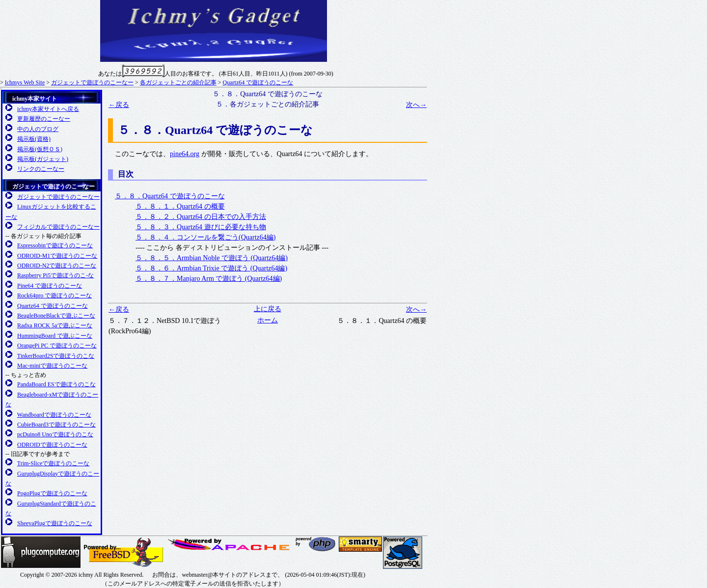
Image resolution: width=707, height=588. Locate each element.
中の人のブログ (38, 129)
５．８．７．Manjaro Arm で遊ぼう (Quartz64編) (209, 279)
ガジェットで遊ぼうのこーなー (92, 82)
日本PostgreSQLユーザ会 (403, 553)
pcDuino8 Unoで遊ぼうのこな (55, 434)
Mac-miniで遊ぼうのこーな (52, 366)
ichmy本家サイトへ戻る (48, 109)
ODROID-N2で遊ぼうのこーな (57, 266)
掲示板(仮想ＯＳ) (40, 149)
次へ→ (416, 105)
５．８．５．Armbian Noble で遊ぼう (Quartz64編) (212, 258)
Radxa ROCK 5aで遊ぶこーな (55, 325)
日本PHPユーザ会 (316, 544)
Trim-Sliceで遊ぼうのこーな (54, 463)
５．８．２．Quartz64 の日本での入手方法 (201, 217)
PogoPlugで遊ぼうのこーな (52, 493)
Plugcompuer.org (41, 552)
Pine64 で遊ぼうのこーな (50, 286)
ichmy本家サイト (35, 99)
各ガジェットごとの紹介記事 (178, 82)
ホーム (268, 320)
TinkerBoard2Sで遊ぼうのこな (56, 356)
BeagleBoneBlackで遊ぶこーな (56, 316)
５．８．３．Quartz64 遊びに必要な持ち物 (201, 227)
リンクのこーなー (41, 169)
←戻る (119, 105)
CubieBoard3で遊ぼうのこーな (56, 425)
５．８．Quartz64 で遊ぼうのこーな (170, 196)
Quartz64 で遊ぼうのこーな (258, 82)
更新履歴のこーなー (44, 119)
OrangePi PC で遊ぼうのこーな (57, 346)
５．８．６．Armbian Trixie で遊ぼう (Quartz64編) (211, 268)
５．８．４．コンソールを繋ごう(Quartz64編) (205, 237)
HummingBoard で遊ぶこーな (55, 336)
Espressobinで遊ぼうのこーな (55, 245)
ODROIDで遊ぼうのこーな (52, 445)
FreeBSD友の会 (123, 552)
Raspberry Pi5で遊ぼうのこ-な (55, 275)
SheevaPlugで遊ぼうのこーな (55, 523)
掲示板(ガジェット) (43, 159)
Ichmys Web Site (25, 82)
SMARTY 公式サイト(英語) (360, 544)
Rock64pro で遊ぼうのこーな (54, 295)
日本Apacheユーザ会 (230, 544)
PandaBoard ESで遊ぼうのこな (56, 384)
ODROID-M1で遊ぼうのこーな (57, 256)
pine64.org (185, 154)
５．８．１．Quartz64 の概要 (180, 206)
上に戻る (268, 309)
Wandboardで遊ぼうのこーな (54, 415)
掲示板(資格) (34, 139)
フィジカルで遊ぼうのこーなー (58, 227)
